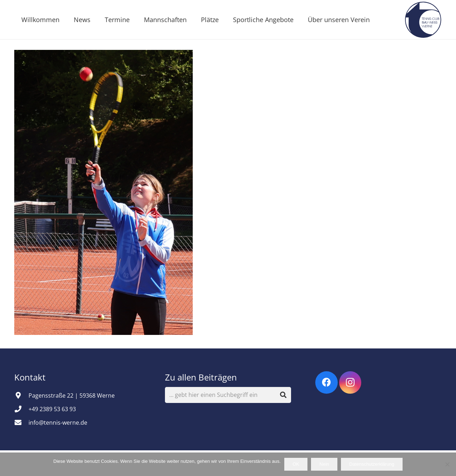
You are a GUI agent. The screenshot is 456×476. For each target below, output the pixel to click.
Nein (324, 464)
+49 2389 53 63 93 (52, 409)
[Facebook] (327, 382)
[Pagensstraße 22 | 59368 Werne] (21, 395)
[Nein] (447, 464)
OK (296, 464)
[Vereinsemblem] (423, 20)
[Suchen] (283, 395)
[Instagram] (350, 382)
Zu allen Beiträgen (201, 377)
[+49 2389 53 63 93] (21, 409)
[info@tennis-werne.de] (21, 422)
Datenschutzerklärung (372, 464)
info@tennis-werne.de (58, 423)
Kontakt (31, 377)
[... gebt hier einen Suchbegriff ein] (228, 395)
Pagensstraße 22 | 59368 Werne (72, 395)
